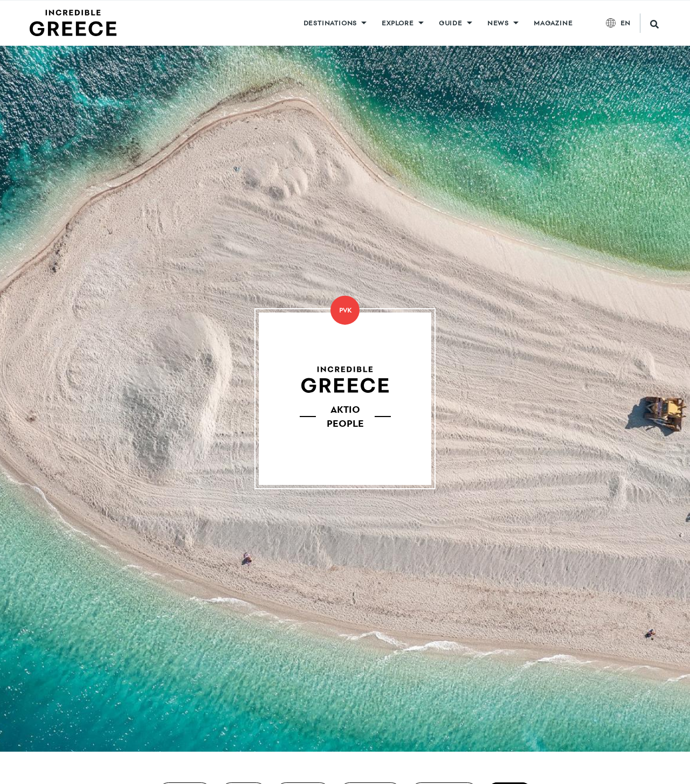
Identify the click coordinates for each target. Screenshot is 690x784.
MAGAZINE (553, 23)
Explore (398, 23)
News (498, 23)
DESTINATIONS (330, 23)
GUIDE (451, 23)
